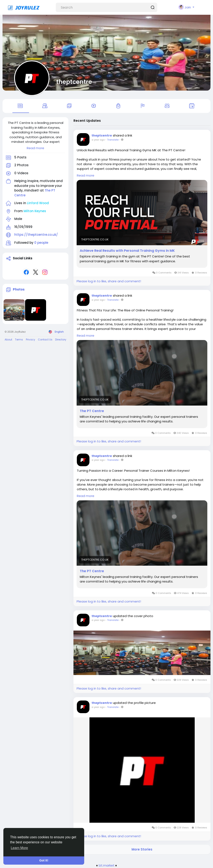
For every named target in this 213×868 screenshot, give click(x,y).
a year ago (98, 140)
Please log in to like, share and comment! (109, 281)
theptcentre (74, 82)
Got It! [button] (44, 860)
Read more (35, 148)
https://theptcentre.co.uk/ (36, 235)
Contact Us (45, 340)
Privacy (31, 340)
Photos (19, 289)
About (8, 340)
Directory (61, 340)
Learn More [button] (19, 848)
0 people (41, 243)
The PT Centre (92, 411)
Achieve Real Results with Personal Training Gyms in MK (127, 251)
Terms (19, 340)
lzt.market (107, 865)
